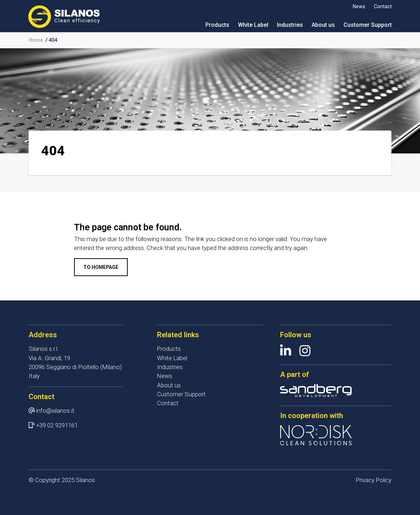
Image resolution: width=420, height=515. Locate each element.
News (359, 6)
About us (323, 25)
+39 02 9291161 (57, 425)
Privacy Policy (373, 480)
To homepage (101, 267)
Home (36, 40)
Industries (290, 25)
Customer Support (367, 25)
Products (217, 25)
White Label (253, 25)
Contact (382, 6)
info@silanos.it (55, 411)
